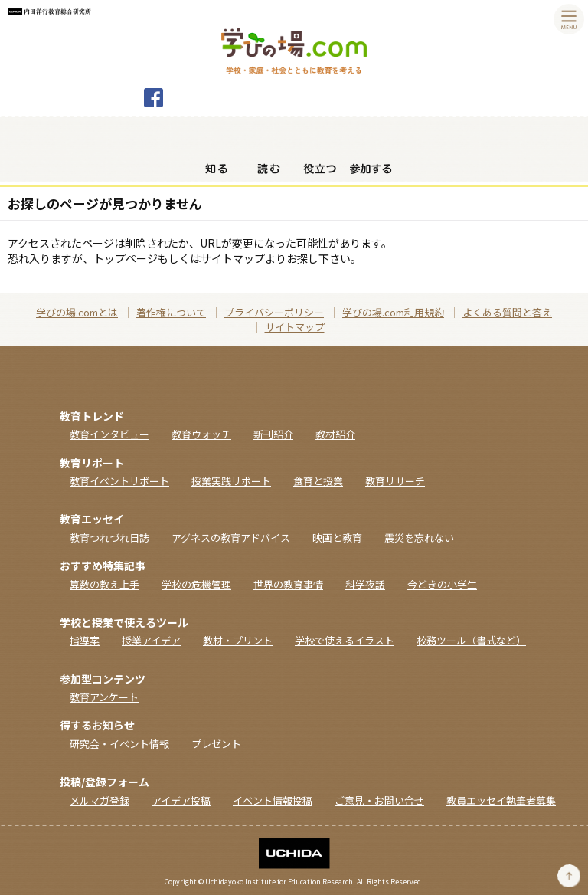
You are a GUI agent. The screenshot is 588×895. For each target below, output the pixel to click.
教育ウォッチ (201, 434)
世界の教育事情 (288, 584)
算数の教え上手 (105, 584)
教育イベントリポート (119, 481)
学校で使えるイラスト (345, 640)
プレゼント (216, 744)
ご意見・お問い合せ (379, 800)
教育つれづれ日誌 (109, 538)
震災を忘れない (419, 538)
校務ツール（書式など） (471, 640)
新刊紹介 (273, 434)
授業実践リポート (231, 481)
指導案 (85, 640)
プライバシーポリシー (274, 312)
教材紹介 (335, 434)
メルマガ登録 (100, 800)
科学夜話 (365, 584)
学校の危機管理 (196, 584)
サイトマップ (295, 327)
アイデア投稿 (181, 800)
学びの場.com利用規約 (393, 312)
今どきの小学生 (442, 584)
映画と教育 (337, 538)
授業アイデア (151, 640)
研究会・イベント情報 (119, 744)
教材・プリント (238, 640)
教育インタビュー (109, 434)
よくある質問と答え (507, 312)
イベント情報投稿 (273, 800)
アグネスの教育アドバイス (231, 538)
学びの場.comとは (77, 312)
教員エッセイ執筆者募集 (501, 800)
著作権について (171, 312)
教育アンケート (104, 697)
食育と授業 (318, 481)
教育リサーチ (395, 481)
